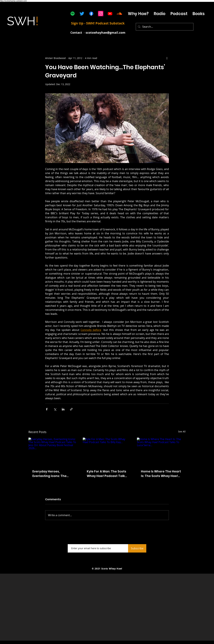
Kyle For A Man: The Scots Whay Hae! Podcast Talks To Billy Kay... (107, 474)
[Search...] (164, 27)
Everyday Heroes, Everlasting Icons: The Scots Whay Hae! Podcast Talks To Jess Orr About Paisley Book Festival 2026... (52, 474)
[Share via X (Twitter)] (55, 409)
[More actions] (167, 58)
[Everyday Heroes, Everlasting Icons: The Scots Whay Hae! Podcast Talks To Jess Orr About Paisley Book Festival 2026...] (53, 451)
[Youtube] (110, 14)
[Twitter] (82, 14)
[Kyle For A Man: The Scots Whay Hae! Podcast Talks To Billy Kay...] (107, 451)
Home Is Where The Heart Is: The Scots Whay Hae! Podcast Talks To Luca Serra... (161, 474)
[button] (179, 14)
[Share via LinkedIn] (63, 409)
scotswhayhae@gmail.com (105, 33)
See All (182, 431)
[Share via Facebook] (47, 409)
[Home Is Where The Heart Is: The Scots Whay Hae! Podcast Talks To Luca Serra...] (161, 451)
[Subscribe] (137, 548)
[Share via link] (71, 409)
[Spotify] (73, 14)
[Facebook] (91, 14)
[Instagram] (101, 14)
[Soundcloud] (119, 14)
